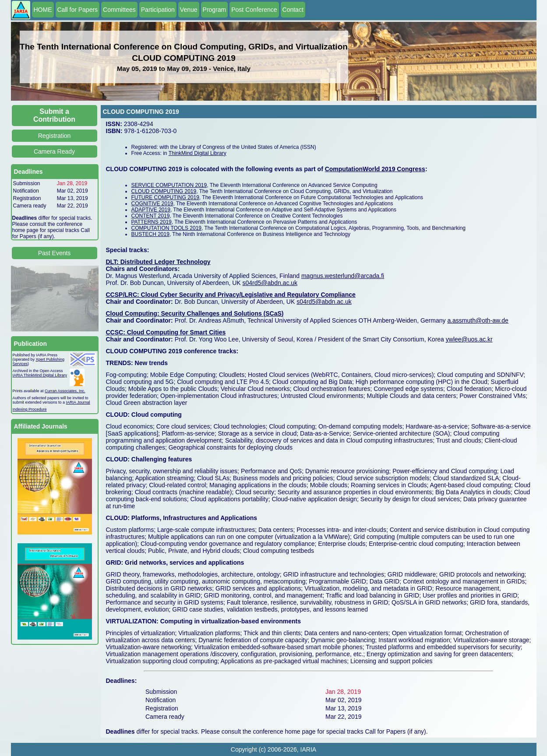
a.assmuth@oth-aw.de (478, 320)
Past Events (55, 253)
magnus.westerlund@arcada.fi (343, 276)
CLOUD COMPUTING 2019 (164, 191)
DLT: (113, 262)
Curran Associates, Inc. (65, 391)
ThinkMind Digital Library (198, 153)
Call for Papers (78, 10)
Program (215, 10)
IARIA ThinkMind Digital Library (40, 375)
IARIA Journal (78, 402)
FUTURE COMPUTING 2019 (165, 197)
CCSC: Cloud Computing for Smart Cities (166, 332)
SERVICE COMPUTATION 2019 (169, 185)
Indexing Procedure (30, 409)
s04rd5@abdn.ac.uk (270, 283)
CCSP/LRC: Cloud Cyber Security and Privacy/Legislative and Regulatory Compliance (231, 295)
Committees (119, 10)
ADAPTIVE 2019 (151, 210)
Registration (55, 136)
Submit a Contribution (54, 115)
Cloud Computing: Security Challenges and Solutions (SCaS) (195, 313)
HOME (43, 10)
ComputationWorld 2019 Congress (375, 169)
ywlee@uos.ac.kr (469, 339)
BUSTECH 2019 (150, 234)
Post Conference (254, 10)
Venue (189, 10)
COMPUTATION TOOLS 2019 (167, 228)
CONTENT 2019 (151, 216)
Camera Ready (54, 151)
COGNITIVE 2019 (152, 204)
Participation (158, 10)
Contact (293, 10)
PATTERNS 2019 (152, 222)
